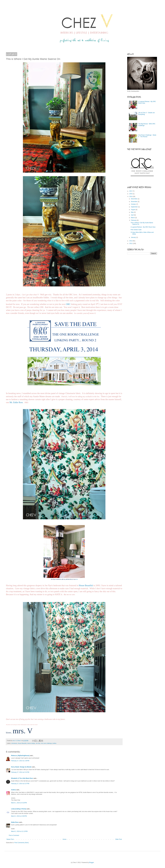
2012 (131, 243)
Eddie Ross (15, 822)
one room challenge (46, 743)
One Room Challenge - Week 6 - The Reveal (147, 136)
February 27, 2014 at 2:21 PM (20, 772)
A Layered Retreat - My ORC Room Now (143, 227)
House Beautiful (86, 585)
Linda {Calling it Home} (19, 809)
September (135, 207)
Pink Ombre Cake (136, 230)
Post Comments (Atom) (21, 843)
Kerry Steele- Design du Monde (21, 767)
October (134, 204)
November (134, 202)
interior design (31, 743)
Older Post (119, 839)
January (134, 237)
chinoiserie (14, 743)
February (134, 220)
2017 (131, 191)
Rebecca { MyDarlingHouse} (20, 756)
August (133, 210)
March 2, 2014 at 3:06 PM (19, 816)
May (132, 212)
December (134, 199)
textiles (54, 743)
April (133, 215)
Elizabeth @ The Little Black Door (22, 778)
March (133, 218)
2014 (131, 197)
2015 (131, 194)
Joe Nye (38, 743)
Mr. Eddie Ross (16, 402)
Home (65, 839)
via (77, 579)
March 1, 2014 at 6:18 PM (19, 803)
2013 (131, 241)
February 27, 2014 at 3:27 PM (20, 784)
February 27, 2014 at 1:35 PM (20, 761)
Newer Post (10, 839)
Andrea (13, 790)
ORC (68, 304)
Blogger (91, 862)
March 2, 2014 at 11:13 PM (19, 831)
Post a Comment (14, 835)
